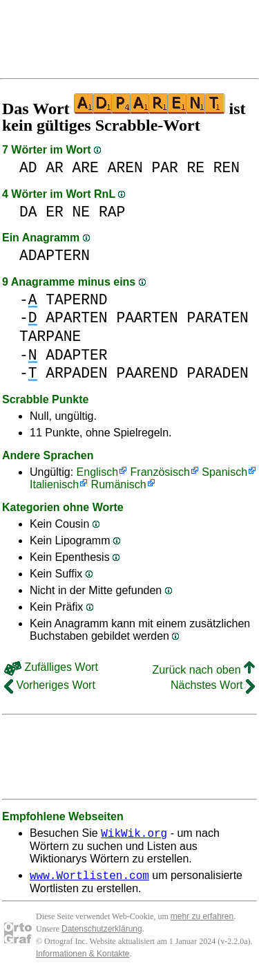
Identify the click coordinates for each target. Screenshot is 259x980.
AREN (125, 168)
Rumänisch (119, 484)
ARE (86, 168)
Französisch (160, 472)
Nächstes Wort (213, 685)
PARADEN (217, 373)
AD (28, 168)
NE (81, 212)
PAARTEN (147, 318)
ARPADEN (76, 373)
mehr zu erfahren (202, 921)
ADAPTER (76, 355)
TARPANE (50, 336)
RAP (112, 212)
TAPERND (76, 300)
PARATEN (217, 318)
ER (55, 212)
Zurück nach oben (203, 670)
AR (55, 168)
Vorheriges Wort (50, 685)
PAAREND (147, 373)
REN (227, 168)
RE (196, 168)
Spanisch (224, 472)
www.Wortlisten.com (89, 879)
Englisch (97, 472)
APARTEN (76, 318)
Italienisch (54, 484)
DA (28, 212)
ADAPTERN (55, 256)
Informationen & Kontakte (83, 958)
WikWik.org (134, 835)
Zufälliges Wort (51, 667)
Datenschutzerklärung (102, 933)
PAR (164, 168)
